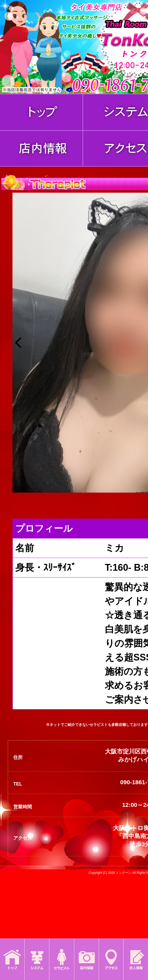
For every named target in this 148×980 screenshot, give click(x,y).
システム (37, 954)
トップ (12, 954)
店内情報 (86, 954)
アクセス (111, 954)
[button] (18, 343)
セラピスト (62, 954)
